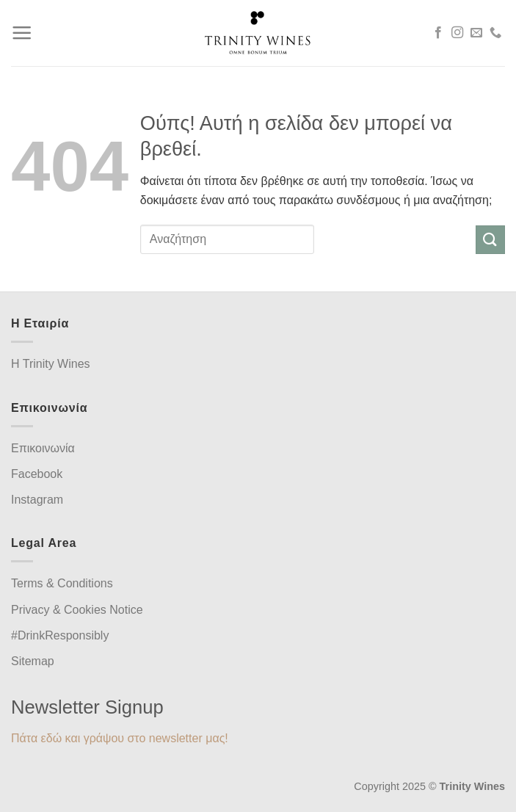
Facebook (37, 474)
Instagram (37, 500)
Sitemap (33, 661)
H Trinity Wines (51, 364)
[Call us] (495, 33)
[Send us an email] (476, 33)
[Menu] (22, 33)
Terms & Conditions (62, 583)
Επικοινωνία (43, 448)
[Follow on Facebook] (438, 33)
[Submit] (490, 240)
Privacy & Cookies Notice (77, 610)
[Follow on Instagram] (457, 33)
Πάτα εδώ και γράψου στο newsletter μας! (120, 738)
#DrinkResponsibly (60, 635)
